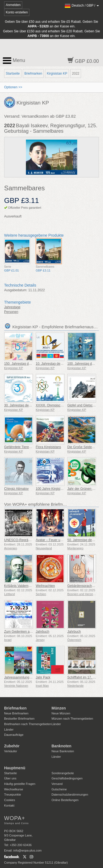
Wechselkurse (14, 789)
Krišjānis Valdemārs (19, 586)
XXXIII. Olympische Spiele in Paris (61, 405)
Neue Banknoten (63, 751)
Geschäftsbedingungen (67, 778)
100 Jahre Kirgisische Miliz (55, 489)
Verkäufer (11, 751)
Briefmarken (33, 73)
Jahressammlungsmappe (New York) (31, 677)
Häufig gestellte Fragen (20, 784)
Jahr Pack (43, 677)
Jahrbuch (42, 632)
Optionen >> (13, 87)
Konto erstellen (17, 12)
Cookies (10, 800)
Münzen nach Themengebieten (72, 719)
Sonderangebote (63, 773)
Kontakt (9, 805)
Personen (11, 312)
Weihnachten (45, 586)
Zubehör (12, 746)
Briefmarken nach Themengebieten (28, 724)
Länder (9, 730)
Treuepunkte (12, 795)
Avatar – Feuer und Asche (55, 540)
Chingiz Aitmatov (16, 489)
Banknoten (62, 746)
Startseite (13, 73)
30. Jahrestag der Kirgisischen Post (30, 405)
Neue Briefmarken (16, 713)
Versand (57, 784)
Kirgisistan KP (57, 73)
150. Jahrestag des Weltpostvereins (30, 364)
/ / (82, 5)
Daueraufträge (14, 735)
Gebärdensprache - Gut (85, 586)
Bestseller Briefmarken (19, 719)
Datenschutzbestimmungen (70, 795)
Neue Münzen (61, 713)
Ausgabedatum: (16, 290)
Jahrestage (12, 307)
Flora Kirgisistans (48, 447)
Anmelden (13, 5)
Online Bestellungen (65, 800)
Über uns (10, 778)
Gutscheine (59, 789)
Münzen (59, 708)
